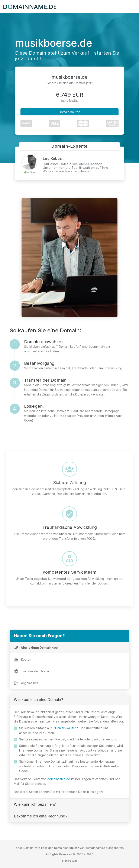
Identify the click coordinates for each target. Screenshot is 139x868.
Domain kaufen (69, 112)
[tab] (69, 648)
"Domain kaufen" (66, 728)
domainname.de (59, 779)
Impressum (69, 861)
